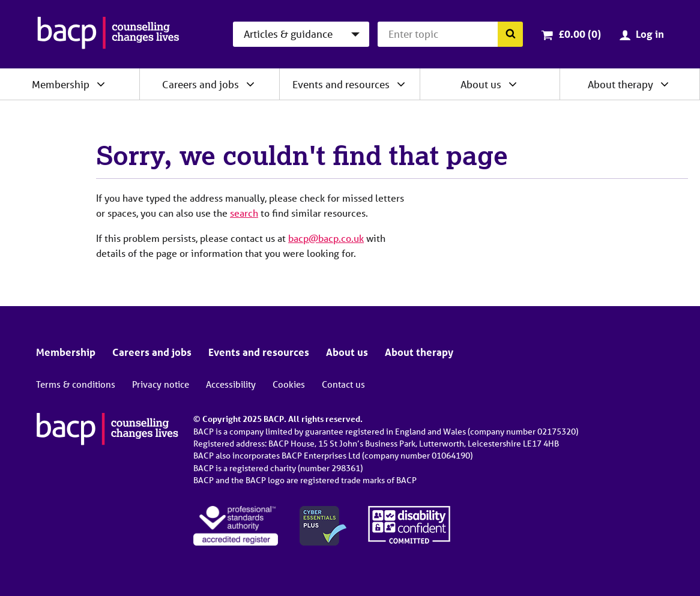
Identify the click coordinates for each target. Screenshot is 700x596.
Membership (61, 84)
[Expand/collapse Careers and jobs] (250, 84)
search (244, 213)
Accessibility (231, 384)
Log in (650, 34)
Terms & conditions (76, 384)
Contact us (343, 384)
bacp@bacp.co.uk (326, 238)
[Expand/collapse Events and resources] (401, 84)
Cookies (289, 384)
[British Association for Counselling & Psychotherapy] (108, 34)
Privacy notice (161, 384)
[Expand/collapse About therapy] (665, 84)
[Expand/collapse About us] (513, 84)
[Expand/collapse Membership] (101, 84)
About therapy (620, 84)
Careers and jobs (201, 84)
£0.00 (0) (580, 34)
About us (481, 84)
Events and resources (341, 84)
